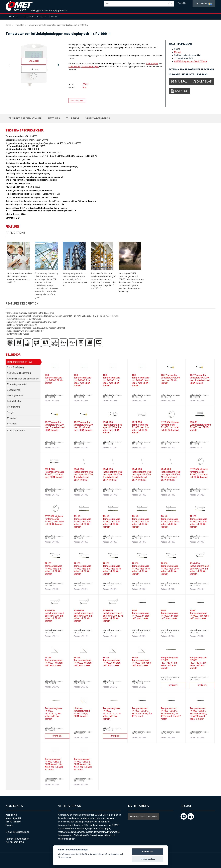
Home (8, 25)
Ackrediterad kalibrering (19, 373)
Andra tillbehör (14, 401)
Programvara (13, 407)
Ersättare (34, 69)
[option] (34, 65)
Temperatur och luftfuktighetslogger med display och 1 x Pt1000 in (58, 25)
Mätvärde (29, 17)
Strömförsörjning (15, 367)
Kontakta (182, 3)
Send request (77, 100)
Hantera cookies (147, 859)
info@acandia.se (21, 832)
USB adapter (152, 64)
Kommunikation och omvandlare (23, 379)
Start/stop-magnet (90, 67)
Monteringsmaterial (17, 384)
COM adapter (75, 67)
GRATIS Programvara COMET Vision (190, 61)
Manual (178, 52)
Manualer (12, 418)
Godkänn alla (147, 852)
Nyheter (41, 17)
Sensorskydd (14, 390)
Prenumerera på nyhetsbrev (144, 816)
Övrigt (10, 412)
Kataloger (12, 424)
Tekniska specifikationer (25, 118)
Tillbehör (73, 118)
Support (53, 17)
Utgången (34, 61)
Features (54, 118)
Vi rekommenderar (98, 118)
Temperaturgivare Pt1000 (20, 362)
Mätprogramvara (15, 396)
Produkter (13, 17)
